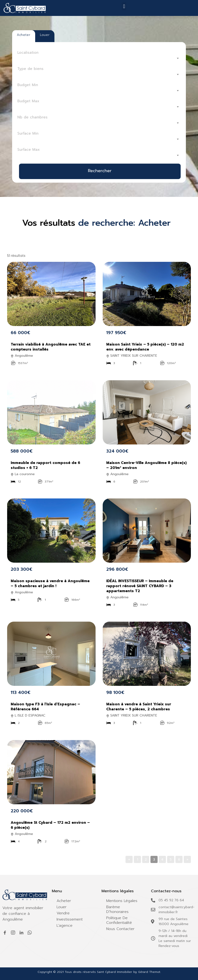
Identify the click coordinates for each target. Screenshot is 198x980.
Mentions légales (122, 901)
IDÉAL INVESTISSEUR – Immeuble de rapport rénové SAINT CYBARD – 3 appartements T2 (140, 586)
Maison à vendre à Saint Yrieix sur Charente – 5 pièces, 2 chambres (139, 707)
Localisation (28, 53)
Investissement (70, 919)
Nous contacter (120, 929)
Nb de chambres (32, 117)
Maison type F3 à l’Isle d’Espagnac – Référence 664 (45, 707)
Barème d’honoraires (117, 909)
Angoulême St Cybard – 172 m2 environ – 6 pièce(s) (50, 825)
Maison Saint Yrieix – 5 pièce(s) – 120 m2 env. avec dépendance (145, 347)
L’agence (65, 926)
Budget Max (28, 101)
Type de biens (30, 69)
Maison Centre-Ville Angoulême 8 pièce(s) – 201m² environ (146, 465)
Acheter (64, 901)
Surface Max (29, 150)
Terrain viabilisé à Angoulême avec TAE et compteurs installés (51, 347)
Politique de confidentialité (119, 920)
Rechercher (100, 171)
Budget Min (28, 85)
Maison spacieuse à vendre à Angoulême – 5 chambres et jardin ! (50, 583)
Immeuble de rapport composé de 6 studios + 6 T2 (45, 465)
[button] (124, 6)
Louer (62, 907)
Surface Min (28, 134)
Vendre (63, 913)
